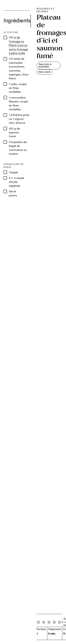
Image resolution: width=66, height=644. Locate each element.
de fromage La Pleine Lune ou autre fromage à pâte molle (18, 45)
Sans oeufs (45, 72)
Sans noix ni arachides (45, 65)
